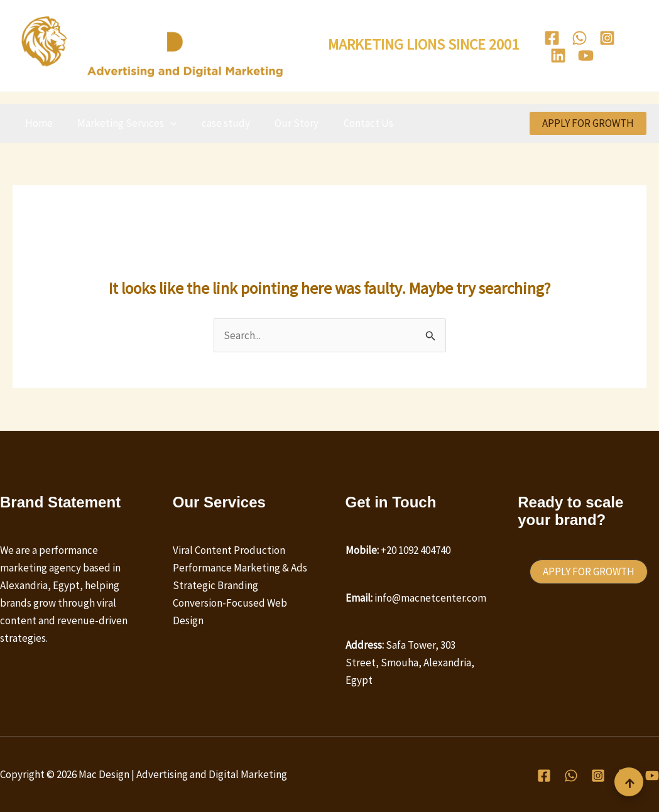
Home (37, 123)
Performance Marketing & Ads (240, 568)
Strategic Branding (215, 585)
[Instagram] (607, 38)
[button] (165, 123)
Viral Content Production (229, 550)
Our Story (285, 123)
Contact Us (353, 123)
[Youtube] (586, 56)
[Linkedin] (558, 56)
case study (217, 123)
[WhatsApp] (580, 38)
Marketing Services (122, 123)
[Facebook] (552, 38)
